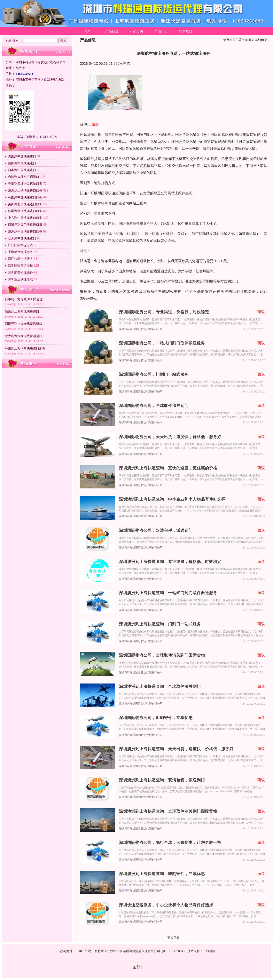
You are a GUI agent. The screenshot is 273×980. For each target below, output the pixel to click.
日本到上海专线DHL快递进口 (25, 299)
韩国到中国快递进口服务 (25, 197)
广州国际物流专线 (20, 245)
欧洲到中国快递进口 (22, 238)
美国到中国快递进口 (22, 156)
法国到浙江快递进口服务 (25, 211)
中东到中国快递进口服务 (25, 218)
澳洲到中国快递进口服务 (25, 231)
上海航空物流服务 (20, 252)
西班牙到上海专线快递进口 (24, 324)
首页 (87, 31)
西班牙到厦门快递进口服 (25, 225)
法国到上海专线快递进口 (22, 311)
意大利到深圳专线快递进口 (24, 336)
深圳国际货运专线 (20, 266)
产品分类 (136, 31)
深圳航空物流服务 (20, 272)
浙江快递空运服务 (20, 259)
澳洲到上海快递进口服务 (25, 190)
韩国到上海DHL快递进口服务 (25, 348)
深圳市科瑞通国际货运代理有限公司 (141, 329)
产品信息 (112, 31)
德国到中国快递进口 (22, 163)
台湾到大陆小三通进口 (24, 177)
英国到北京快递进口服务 (25, 204)
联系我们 (186, 31)
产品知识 (161, 31)
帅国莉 (210, 951)
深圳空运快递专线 (20, 279)
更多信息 (174, 938)
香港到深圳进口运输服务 (25, 184)
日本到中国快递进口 (22, 170)
